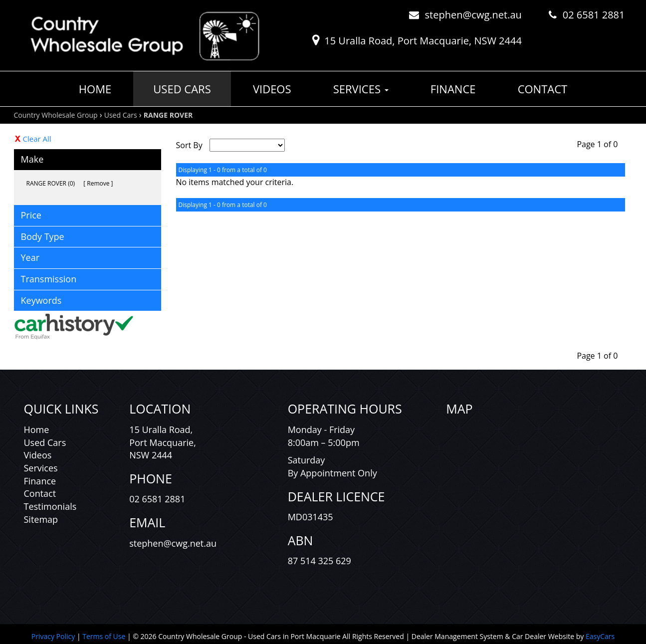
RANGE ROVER (168, 115)
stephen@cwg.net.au (473, 15)
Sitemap (41, 519)
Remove (98, 183)
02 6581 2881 (594, 15)
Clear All (37, 139)
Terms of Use (105, 636)
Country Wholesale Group (56, 115)
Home (95, 89)
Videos (272, 89)
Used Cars (182, 89)
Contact (543, 89)
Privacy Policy (54, 636)
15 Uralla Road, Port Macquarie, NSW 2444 (423, 41)
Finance (453, 89)
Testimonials (50, 506)
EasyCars (600, 636)
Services (361, 89)
